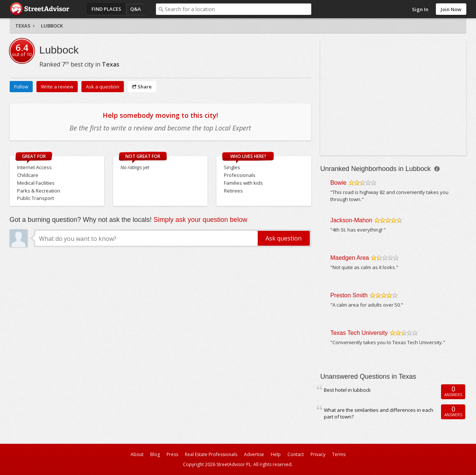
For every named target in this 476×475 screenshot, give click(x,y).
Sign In (420, 9)
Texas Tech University (359, 333)
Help (276, 454)
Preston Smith (349, 295)
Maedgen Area (350, 258)
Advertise (254, 454)
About (137, 454)
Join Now (451, 9)
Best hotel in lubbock (347, 390)
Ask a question (103, 87)
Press (172, 454)
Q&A (136, 9)
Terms (339, 454)
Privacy (318, 454)
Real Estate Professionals (211, 454)
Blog (155, 454)
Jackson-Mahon (351, 220)
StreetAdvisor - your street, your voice (39, 9)
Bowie (338, 183)
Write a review (57, 87)
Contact (296, 454)
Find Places (106, 9)
